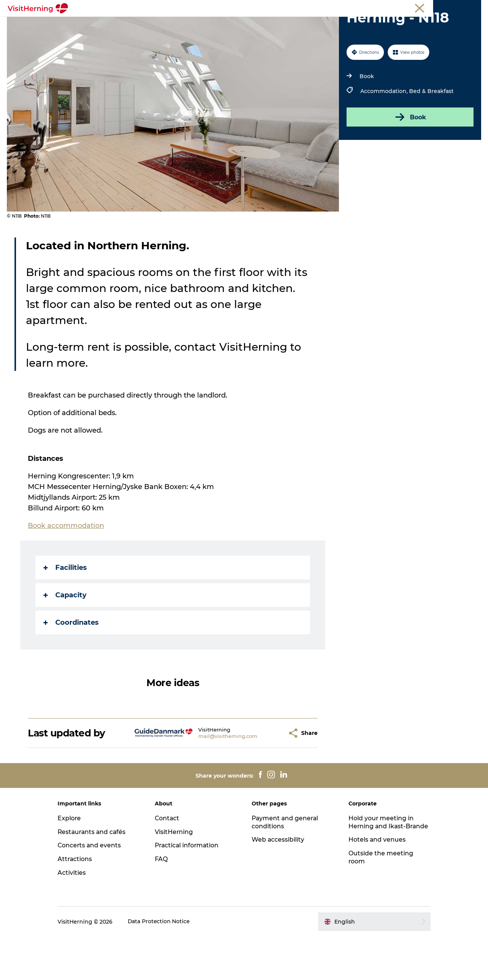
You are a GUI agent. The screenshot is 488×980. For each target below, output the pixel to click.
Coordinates (71, 666)
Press (474, 7)
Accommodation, (384, 135)
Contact (170, 861)
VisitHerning (177, 875)
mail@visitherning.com (214, 780)
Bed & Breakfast (431, 135)
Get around (325, 25)
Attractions (82, 902)
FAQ (164, 902)
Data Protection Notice (166, 965)
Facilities (66, 611)
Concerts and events (96, 889)
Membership (446, 7)
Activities (78, 916)
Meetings (414, 7)
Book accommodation (244, 33)
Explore (76, 861)
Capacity (65, 638)
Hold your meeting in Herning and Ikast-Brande (378, 869)
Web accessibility (278, 883)
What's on (121, 25)
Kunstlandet (232, 25)
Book (366, 120)
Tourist (388, 7)
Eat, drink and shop (175, 25)
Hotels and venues (374, 891)
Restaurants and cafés (99, 875)
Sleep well (367, 25)
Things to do (279, 25)
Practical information (191, 889)
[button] (267, 776)
